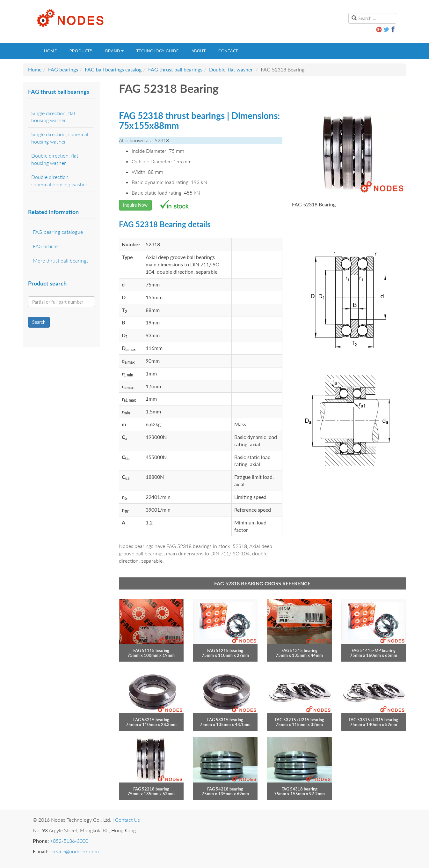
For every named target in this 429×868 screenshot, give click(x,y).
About (199, 51)
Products (81, 51)
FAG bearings (63, 69)
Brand (114, 51)
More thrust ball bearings (61, 260)
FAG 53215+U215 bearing (299, 720)
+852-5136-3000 (69, 841)
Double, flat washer (231, 69)
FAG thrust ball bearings (175, 69)
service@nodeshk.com (74, 851)
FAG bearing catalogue (58, 232)
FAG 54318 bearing (299, 789)
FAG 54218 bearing (225, 789)
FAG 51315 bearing (299, 650)
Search (39, 322)
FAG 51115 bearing (151, 650)
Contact (228, 51)
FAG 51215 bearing (225, 650)
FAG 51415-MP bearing (374, 650)
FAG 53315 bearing (225, 720)
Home (50, 51)
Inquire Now (135, 205)
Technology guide (158, 51)
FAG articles (46, 246)
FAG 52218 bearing (151, 789)
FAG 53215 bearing (151, 720)
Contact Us (127, 820)
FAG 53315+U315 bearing (373, 720)
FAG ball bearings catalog (113, 69)
